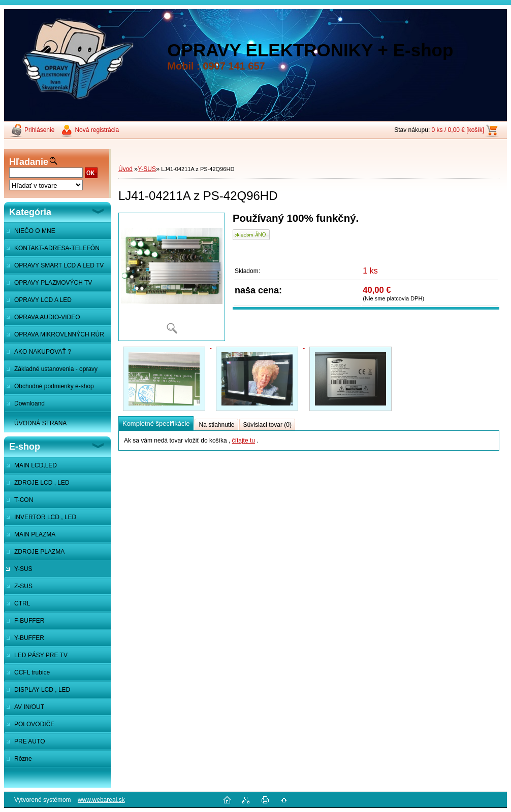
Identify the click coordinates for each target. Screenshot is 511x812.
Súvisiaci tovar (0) (267, 425)
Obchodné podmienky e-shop (54, 386)
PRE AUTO (29, 741)
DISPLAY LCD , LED (42, 690)
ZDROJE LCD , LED (42, 483)
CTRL (22, 603)
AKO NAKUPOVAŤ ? (43, 352)
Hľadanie (29, 162)
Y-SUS (23, 569)
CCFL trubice (32, 672)
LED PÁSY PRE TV (41, 655)
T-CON (24, 500)
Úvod (125, 169)
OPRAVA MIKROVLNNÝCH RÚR (59, 334)
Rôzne (23, 759)
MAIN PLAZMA (35, 534)
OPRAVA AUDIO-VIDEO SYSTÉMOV (42, 320)
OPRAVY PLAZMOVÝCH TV (53, 283)
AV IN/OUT (29, 707)
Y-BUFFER (29, 638)
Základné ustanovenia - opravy (56, 369)
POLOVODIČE (34, 724)
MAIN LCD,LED (36, 465)
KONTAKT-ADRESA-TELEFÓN (57, 248)
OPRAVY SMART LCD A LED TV (59, 265)
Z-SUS (23, 586)
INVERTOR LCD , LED (45, 517)
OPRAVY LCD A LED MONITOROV (38, 302)
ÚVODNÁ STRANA (40, 423)
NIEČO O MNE (35, 231)
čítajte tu (244, 441)
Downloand (29, 403)
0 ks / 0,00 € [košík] (458, 130)
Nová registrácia (97, 130)
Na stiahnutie (216, 425)
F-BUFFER (29, 621)
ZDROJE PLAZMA (39, 552)
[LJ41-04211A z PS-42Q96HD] (172, 277)
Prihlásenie (39, 130)
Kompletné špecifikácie (156, 424)
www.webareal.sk (101, 800)
